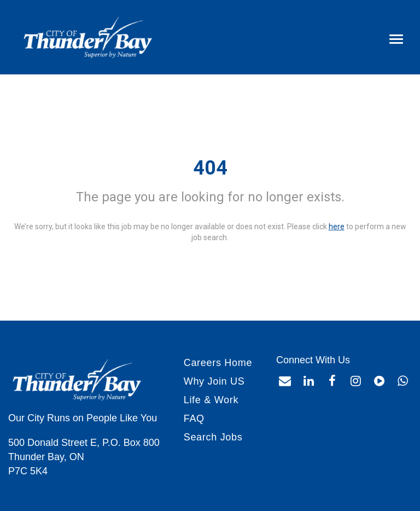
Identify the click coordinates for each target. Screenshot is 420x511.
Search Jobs (213, 437)
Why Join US (214, 381)
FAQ (194, 419)
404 (210, 168)
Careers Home (218, 363)
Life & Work (211, 400)
